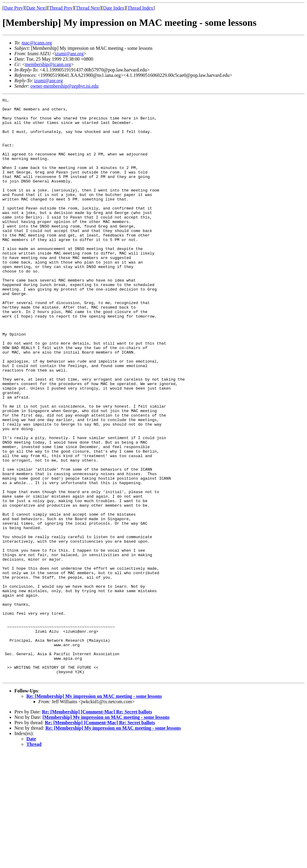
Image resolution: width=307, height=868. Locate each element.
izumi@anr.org (69, 54)
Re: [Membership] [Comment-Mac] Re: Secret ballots (97, 828)
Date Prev (13, 8)
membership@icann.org (48, 64)
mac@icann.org (37, 43)
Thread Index (140, 8)
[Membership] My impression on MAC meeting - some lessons (106, 833)
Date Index (114, 8)
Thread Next (88, 8)
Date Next (36, 8)
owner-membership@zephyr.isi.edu (64, 86)
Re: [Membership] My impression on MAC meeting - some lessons (94, 812)
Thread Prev (61, 8)
